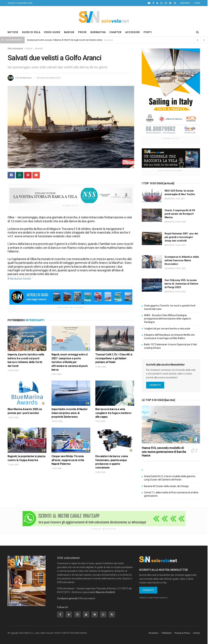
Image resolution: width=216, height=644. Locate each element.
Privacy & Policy (182, 633)
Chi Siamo (153, 633)
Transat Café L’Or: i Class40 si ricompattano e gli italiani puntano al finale (114, 358)
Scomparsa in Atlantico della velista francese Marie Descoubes (182, 260)
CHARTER (115, 32)
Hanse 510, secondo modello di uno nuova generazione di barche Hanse (164, 452)
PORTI (148, 32)
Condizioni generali (67, 598)
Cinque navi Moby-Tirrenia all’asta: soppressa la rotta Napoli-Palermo (68, 460)
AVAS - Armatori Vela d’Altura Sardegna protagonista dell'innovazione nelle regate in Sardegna (168, 319)
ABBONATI (185, 3)
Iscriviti (155, 385)
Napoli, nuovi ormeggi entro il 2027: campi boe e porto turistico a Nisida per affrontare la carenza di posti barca (69, 362)
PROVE (82, 32)
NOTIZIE (13, 32)
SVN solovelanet (15, 49)
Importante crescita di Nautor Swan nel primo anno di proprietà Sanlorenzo (70, 413)
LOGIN (197, 3)
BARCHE (69, 32)
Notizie (29, 49)
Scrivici (197, 633)
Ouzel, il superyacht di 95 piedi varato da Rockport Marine (180, 214)
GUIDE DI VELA (31, 32)
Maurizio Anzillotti (105, 592)
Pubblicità (166, 633)
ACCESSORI (133, 32)
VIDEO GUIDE (52, 32)
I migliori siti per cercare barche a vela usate (167, 329)
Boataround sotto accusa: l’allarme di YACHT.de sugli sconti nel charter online (65, 40)
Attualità (39, 49)
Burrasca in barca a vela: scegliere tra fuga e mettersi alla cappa (113, 413)
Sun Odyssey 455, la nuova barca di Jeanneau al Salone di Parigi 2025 (181, 284)
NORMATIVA (98, 32)
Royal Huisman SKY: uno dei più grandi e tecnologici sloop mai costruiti (181, 237)
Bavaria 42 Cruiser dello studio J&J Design (166, 486)
